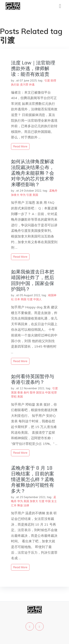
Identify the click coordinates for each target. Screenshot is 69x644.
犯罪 (54, 392)
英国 (14, 392)
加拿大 (15, 195)
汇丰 (14, 505)
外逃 (32, 85)
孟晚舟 (53, 191)
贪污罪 (24, 85)
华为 (23, 195)
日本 (17, 299)
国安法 (40, 392)
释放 (20, 505)
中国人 (37, 299)
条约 (26, 392)
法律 (26, 505)
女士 (54, 501)
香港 (20, 392)
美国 (35, 195)
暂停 (33, 392)
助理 (53, 80)
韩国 (24, 299)
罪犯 (14, 397)
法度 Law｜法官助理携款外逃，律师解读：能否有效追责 (33, 68)
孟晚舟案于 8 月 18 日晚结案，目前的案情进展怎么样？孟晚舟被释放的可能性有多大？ (33, 479)
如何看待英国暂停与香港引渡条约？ (33, 379)
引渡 (47, 80)
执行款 (15, 85)
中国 (48, 392)
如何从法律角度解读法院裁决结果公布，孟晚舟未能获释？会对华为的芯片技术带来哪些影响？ (33, 173)
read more (20, 146)
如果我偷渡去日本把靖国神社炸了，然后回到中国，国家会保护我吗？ (33, 280)
